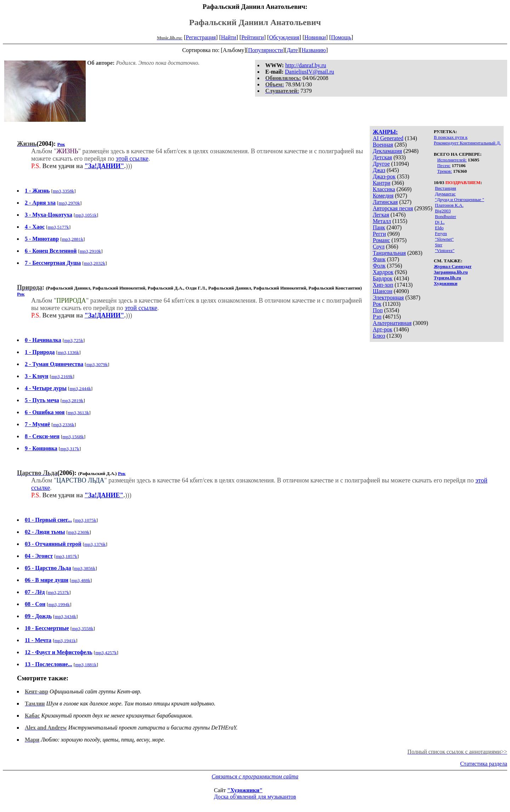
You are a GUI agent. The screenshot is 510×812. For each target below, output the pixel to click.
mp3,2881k (73, 239)
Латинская (385, 202)
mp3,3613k (78, 413)
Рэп (377, 317)
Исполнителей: (452, 160)
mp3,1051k (86, 215)
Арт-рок (382, 329)
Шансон (382, 291)
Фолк (379, 266)
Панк (379, 227)
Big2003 (443, 211)
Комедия (383, 196)
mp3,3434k (66, 616)
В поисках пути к (451, 137)
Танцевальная (389, 253)
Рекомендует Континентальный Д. (467, 143)
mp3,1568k (73, 437)
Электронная (388, 298)
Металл (382, 221)
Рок (377, 304)
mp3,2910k (90, 251)
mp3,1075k (85, 520)
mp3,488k (81, 580)
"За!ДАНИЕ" (104, 495)
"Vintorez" (445, 250)
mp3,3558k (83, 628)
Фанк (379, 259)
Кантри (381, 183)
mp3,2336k (64, 425)
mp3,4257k (106, 653)
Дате (292, 50)
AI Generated (388, 138)
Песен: (444, 165)
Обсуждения (284, 37)
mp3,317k (70, 449)
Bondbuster (446, 216)
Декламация (387, 151)
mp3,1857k (67, 556)
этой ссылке (132, 159)
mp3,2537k (58, 592)
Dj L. (440, 222)
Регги (379, 234)
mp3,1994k (59, 604)
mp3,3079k (97, 364)
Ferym (441, 233)
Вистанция (446, 188)
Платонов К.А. (449, 205)
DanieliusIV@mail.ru (310, 72)
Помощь (341, 37)
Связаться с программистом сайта (255, 776)
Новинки (315, 37)
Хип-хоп (383, 285)
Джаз (379, 170)
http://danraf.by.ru (305, 65)
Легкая (381, 215)
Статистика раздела (484, 764)
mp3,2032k (95, 263)
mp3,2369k (79, 532)
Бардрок (382, 278)
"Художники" (245, 790)
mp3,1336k (68, 352)
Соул (378, 247)
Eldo (439, 228)
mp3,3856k (85, 568)
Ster (439, 245)
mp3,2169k (62, 376)
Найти (229, 37)
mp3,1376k (95, 544)
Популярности (265, 50)
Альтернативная (392, 323)
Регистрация (201, 37)
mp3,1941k (65, 641)
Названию (314, 50)
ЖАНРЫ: (385, 132)
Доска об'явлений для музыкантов (255, 797)
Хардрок (383, 272)
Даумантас (445, 194)
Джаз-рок (384, 176)
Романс (381, 240)
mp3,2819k (73, 401)
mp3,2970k (69, 203)
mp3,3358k (63, 191)
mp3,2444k (80, 388)
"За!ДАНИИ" (104, 166)
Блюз (379, 336)
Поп (378, 310)
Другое (381, 164)
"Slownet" (444, 239)
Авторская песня (393, 208)
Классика (384, 189)
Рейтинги (253, 37)
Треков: (444, 171)
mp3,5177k (58, 227)
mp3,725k (74, 340)
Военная (383, 145)
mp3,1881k (86, 665)
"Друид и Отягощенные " (460, 199)
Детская (382, 157)
